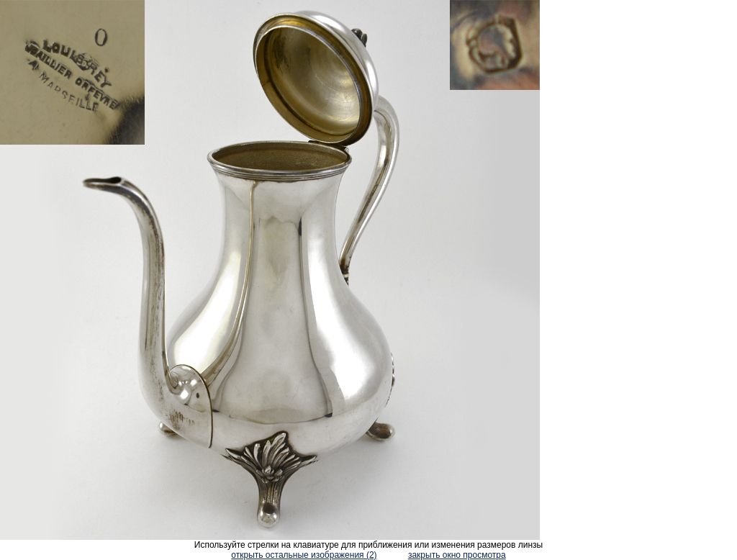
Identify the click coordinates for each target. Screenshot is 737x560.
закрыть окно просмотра (457, 555)
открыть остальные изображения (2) (304, 555)
